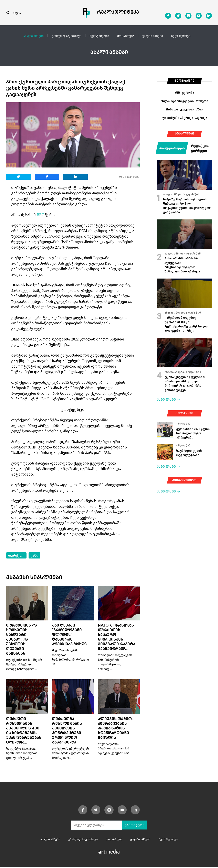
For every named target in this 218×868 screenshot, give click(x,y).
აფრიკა (201, 118)
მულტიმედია (99, 36)
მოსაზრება (126, 36)
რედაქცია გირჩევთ (200, 148)
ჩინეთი (172, 109)
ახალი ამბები (34, 36)
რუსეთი (202, 101)
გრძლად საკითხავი (67, 36)
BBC (40, 215)
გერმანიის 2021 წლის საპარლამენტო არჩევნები (193, 433)
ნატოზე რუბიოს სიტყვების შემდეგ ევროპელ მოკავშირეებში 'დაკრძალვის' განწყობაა (187, 206)
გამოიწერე (135, 826)
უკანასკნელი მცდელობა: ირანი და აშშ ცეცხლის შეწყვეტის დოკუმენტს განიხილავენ (185, 383)
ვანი (34, 555)
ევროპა (188, 93)
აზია (199, 109)
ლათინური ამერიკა (177, 118)
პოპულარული (172, 148)
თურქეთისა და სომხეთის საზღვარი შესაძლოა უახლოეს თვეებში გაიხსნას (22, 640)
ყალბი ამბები (153, 36)
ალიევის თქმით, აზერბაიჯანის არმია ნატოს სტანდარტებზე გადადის (115, 729)
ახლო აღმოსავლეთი (177, 101)
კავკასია (187, 109)
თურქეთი (16, 555)
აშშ (177, 93)
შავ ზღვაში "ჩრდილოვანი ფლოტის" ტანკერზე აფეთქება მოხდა (69, 635)
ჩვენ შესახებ (181, 36)
